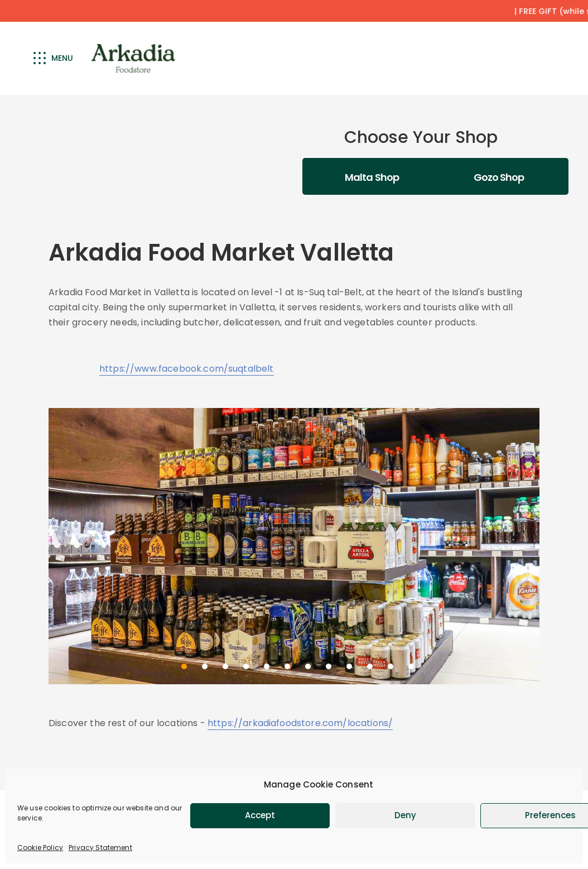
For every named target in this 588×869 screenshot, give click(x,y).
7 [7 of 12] (308, 666)
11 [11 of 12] (391, 666)
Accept (260, 815)
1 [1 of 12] (184, 666)
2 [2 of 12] (205, 666)
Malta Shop (372, 177)
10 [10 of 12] (370, 666)
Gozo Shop (499, 177)
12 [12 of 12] (411, 666)
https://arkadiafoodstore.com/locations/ (300, 723)
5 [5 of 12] (267, 666)
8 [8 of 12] (329, 666)
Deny (405, 815)
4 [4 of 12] (246, 666)
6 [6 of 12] (287, 666)
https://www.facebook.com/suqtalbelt (187, 369)
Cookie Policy (40, 848)
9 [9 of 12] (349, 666)
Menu (54, 58)
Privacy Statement (100, 848)
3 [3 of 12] (225, 666)
